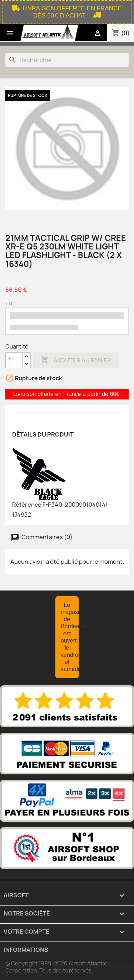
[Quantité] (14, 360)
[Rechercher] (67, 60)
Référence (27, 505)
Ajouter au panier (76, 360)
